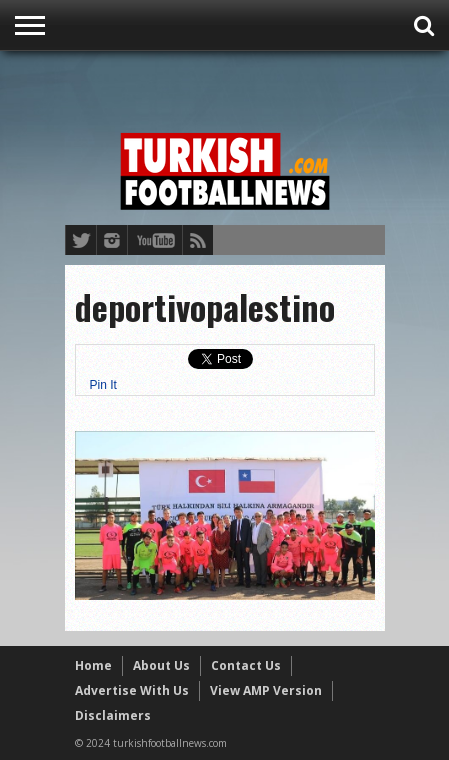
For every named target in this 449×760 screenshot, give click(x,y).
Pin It (103, 385)
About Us (161, 665)
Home (93, 665)
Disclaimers (113, 715)
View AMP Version (266, 690)
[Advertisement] (257, 87)
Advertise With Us (132, 690)
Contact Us (246, 665)
